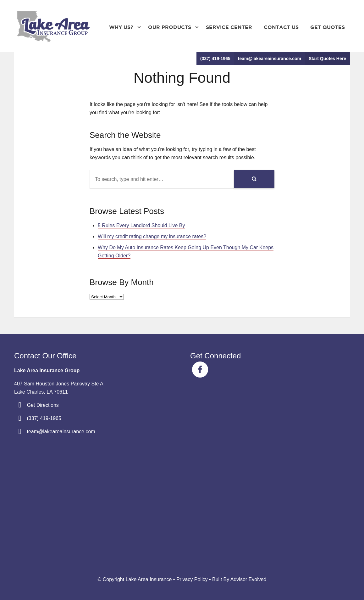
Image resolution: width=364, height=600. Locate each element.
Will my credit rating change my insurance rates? (152, 236)
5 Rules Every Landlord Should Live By (141, 225)
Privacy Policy (192, 579)
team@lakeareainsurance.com (270, 59)
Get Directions (43, 405)
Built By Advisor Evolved (239, 579)
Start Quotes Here (327, 59)
